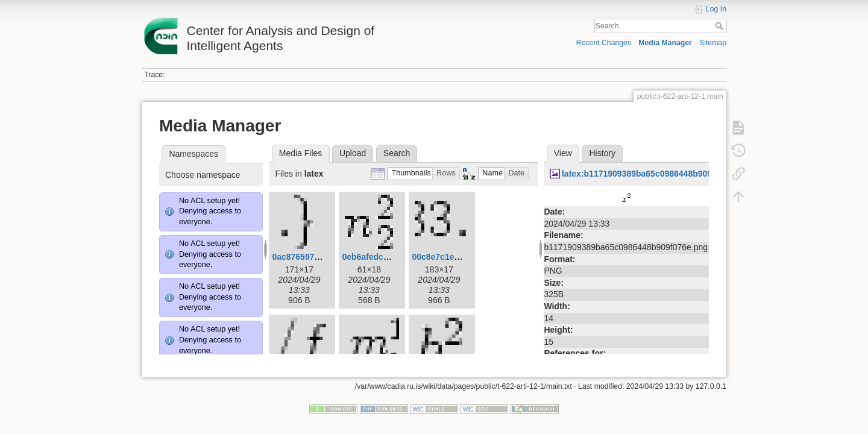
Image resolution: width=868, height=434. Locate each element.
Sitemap (713, 43)
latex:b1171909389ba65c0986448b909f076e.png (656, 174)
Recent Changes (604, 43)
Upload (353, 153)
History (602, 153)
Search (721, 26)
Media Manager (665, 43)
